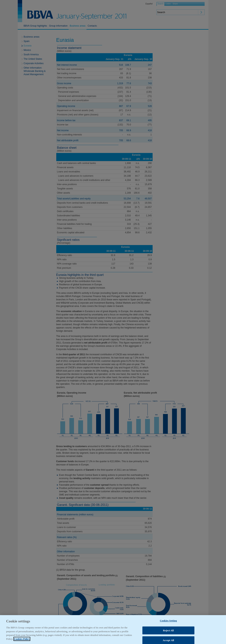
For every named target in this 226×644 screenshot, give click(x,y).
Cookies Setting (168, 627)
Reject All (168, 637)
